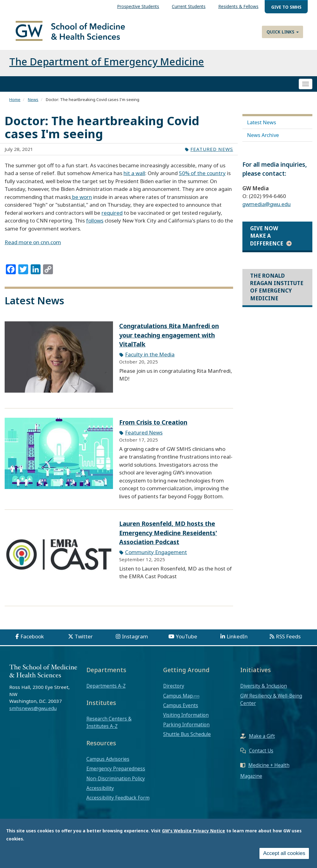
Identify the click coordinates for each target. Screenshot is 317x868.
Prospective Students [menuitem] (138, 6)
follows (95, 220)
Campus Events (181, 705)
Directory (174, 686)
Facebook (32, 636)
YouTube (187, 636)
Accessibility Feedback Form (118, 798)
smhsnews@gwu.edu (33, 708)
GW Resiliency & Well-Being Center (271, 699)
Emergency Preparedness (116, 769)
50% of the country (202, 173)
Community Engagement (156, 552)
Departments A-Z (106, 686)
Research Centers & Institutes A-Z (109, 722)
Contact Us (261, 751)
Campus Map (178, 696)
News (33, 99)
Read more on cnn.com (33, 242)
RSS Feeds (288, 636)
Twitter (84, 636)
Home (15, 99)
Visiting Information (186, 715)
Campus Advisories (108, 759)
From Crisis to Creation (153, 422)
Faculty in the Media (150, 354)
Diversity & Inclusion (264, 686)
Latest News (262, 122)
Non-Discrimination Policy (116, 778)
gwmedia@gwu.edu (267, 204)
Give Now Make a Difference (267, 236)
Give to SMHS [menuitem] (286, 7)
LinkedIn (237, 636)
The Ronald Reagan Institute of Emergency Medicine (277, 287)
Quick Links (283, 32)
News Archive (263, 135)
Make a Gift (262, 736)
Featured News (212, 149)
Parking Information (186, 725)
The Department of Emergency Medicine (107, 62)
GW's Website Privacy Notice (193, 831)
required (112, 213)
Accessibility (100, 788)
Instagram (135, 636)
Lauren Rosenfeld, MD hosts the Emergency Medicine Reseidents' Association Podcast (168, 533)
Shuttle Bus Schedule (187, 734)
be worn (81, 197)
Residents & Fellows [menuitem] (238, 6)
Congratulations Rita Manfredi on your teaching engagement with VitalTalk (169, 335)
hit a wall (134, 173)
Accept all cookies (284, 854)
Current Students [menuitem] (189, 6)
